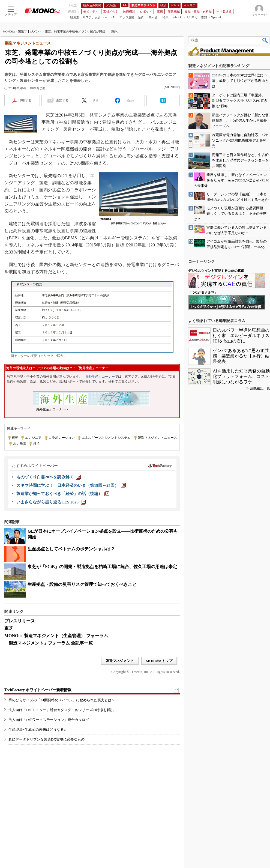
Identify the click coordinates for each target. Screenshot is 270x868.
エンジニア (33, 438)
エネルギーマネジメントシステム (106, 438)
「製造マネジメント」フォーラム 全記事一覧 (49, 643)
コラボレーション (62, 438)
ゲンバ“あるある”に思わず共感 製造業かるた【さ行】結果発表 (241, 356)
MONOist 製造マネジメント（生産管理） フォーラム (56, 636)
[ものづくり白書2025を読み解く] (49, 477)
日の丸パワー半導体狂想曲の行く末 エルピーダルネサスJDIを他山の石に (241, 335)
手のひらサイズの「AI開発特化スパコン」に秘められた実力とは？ (62, 700)
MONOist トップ (159, 661)
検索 (265, 40)
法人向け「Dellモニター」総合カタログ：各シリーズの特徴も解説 (61, 710)
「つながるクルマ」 (203, 293)
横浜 (37, 444)
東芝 (15, 438)
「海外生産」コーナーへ (51, 409)
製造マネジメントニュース (157, 438)
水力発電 (20, 444)
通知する (62, 100)
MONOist (9, 31)
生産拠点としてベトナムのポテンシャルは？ (71, 549)
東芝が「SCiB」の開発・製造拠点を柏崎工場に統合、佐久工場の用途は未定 (102, 567)
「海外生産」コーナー (98, 377)
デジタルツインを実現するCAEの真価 (216, 271)
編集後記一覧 (260, 388)
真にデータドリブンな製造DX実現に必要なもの (46, 739)
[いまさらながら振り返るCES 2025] (51, 502)
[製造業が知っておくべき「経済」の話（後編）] (63, 494)
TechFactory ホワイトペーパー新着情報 (38, 690)
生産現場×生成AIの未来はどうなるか (38, 730)
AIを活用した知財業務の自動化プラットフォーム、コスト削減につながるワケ (241, 376)
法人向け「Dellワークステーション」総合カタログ (49, 720)
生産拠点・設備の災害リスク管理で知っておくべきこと (82, 584)
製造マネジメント (30, 31)
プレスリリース (20, 621)
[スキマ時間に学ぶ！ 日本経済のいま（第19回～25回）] (71, 485)
